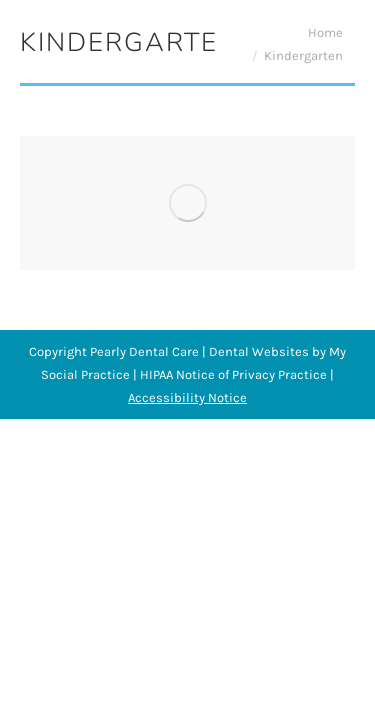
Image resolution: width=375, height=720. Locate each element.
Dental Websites (259, 351)
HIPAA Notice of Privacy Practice (233, 374)
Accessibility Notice (187, 397)
